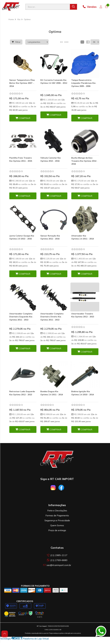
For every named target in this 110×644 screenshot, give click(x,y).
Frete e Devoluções (57, 511)
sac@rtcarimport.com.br (57, 565)
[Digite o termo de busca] (48, 7)
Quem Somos (57, 525)
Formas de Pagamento (57, 515)
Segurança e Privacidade (57, 520)
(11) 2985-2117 (57, 555)
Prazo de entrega (57, 530)
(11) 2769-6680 (57, 560)
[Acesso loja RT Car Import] (101, 7)
